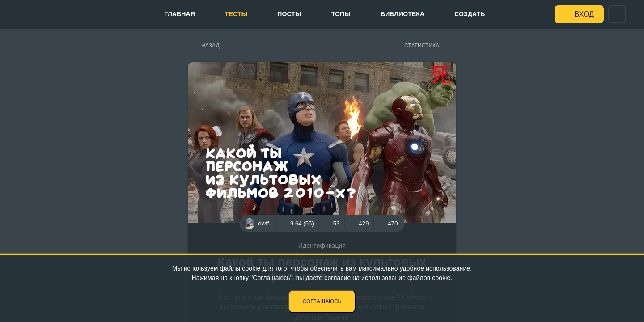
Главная (180, 14)
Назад (210, 46)
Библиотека (402, 14)
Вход (584, 14)
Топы (341, 14)
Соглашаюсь (322, 301)
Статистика (422, 46)
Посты (289, 14)
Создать (470, 14)
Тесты (236, 14)
